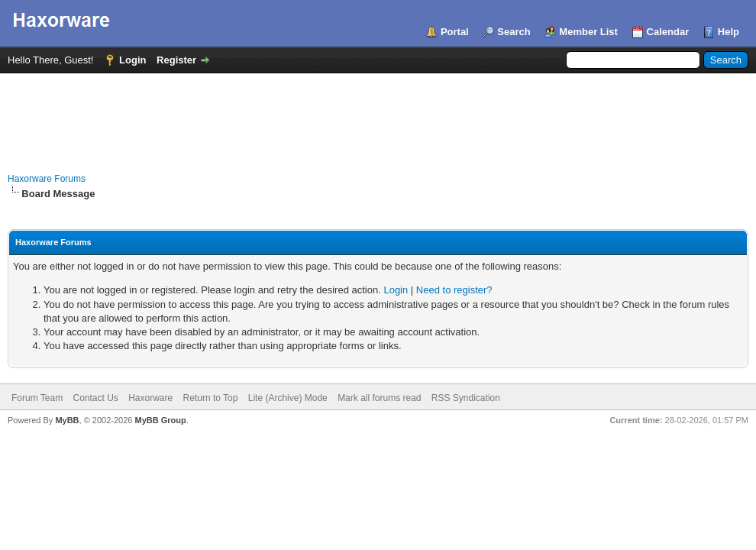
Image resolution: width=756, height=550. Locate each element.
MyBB (67, 420)
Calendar (668, 32)
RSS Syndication (466, 398)
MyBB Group (160, 420)
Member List (588, 32)
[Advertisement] (378, 115)
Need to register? (454, 290)
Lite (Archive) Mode (288, 398)
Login (132, 60)
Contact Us (95, 398)
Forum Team (37, 398)
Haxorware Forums (47, 179)
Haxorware (150, 398)
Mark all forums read (379, 398)
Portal (455, 32)
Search (514, 32)
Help (729, 32)
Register (176, 60)
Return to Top (211, 398)
